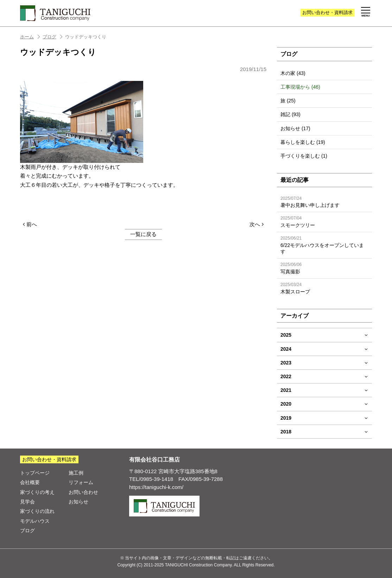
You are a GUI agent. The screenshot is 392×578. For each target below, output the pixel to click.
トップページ (35, 473)
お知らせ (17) (295, 128)
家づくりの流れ (37, 511)
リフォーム (81, 482)
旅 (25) (288, 101)
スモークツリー (324, 222)
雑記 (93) (290, 114)
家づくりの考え (37, 492)
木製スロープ (324, 288)
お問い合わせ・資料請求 (49, 459)
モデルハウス (35, 521)
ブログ (53, 37)
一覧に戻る (143, 234)
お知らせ (78, 502)
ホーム (30, 37)
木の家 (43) (293, 73)
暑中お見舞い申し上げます (324, 202)
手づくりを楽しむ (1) (304, 156)
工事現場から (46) (300, 87)
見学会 (27, 502)
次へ (257, 224)
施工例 (76, 473)
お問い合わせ (327, 12)
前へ (30, 224)
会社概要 (30, 482)
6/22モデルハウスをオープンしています (324, 245)
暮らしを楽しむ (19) (303, 142)
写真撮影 (324, 268)
